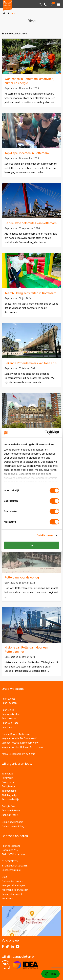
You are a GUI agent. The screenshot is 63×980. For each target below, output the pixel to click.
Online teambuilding (13, 826)
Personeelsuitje (10, 799)
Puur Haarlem (9, 727)
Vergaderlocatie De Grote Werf (19, 738)
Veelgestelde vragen (13, 885)
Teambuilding (9, 791)
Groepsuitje (8, 782)
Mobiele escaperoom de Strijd (18, 754)
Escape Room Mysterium (16, 734)
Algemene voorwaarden (15, 890)
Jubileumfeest (10, 815)
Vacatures (8, 898)
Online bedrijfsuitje (12, 822)
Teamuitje (7, 773)
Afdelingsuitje (9, 795)
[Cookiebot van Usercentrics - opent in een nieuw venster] (45, 433)
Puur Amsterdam (11, 714)
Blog (4, 877)
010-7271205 (10, 861)
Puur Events (8, 699)
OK (32, 545)
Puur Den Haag (10, 723)
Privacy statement (12, 894)
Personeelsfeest (11, 810)
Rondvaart (8, 778)
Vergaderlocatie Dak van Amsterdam (22, 747)
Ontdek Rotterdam (12, 881)
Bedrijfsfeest (9, 806)
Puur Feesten (9, 703)
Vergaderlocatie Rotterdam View (20, 743)
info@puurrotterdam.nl (15, 865)
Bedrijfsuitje (9, 786)
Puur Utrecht (9, 718)
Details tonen (45, 535)
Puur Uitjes (8, 710)
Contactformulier (12, 870)
